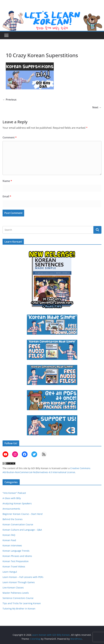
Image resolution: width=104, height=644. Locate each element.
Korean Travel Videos (14, 567)
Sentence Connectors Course (18, 598)
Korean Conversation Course (18, 524)
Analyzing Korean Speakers (17, 503)
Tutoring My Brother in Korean (19, 609)
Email (7, 196)
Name (7, 181)
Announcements (11, 509)
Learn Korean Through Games (19, 582)
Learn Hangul (10, 572)
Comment (10, 137)
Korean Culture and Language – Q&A (22, 530)
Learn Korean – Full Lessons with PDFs (23, 577)
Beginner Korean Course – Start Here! (23, 514)
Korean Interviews (12, 545)
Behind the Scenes (13, 519)
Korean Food (9, 540)
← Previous (10, 100)
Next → (97, 107)
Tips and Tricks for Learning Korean (22, 603)
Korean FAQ (9, 535)
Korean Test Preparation (16, 561)
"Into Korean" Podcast (14, 493)
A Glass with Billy (12, 498)
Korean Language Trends (16, 551)
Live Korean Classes (13, 588)
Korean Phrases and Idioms (17, 556)
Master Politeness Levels (16, 593)
